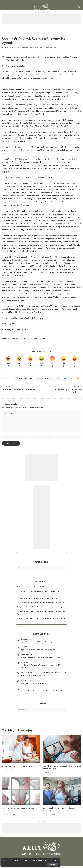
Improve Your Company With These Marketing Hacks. (39, 644)
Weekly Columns (51, 48)
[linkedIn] (65, 379)
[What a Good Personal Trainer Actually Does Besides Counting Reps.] (62, 793)
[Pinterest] (58, 379)
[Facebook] (24, 379)
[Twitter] (45, 379)
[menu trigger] (5, 7)
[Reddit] (71, 379)
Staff (6, 48)
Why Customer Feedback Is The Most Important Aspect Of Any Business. (41, 668)
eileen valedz (25, 656)
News (36, 48)
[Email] (78, 379)
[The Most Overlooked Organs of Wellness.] (21, 751)
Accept (26, 863)
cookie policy (27, 859)
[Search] (80, 7)
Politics (41, 48)
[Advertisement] (41, 19)
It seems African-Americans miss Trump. (34, 685)
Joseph (23, 664)
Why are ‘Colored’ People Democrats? (33, 677)
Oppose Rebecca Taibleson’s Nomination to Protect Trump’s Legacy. (42, 609)
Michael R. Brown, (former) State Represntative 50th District (42, 674)
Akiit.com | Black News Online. (50, 865)
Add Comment (27, 48)
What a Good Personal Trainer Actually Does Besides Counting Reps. (42, 605)
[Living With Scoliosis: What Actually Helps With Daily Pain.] (21, 793)
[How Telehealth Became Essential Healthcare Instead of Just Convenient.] (62, 751)
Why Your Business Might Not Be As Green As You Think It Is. (41, 659)
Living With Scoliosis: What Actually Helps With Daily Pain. (39, 600)
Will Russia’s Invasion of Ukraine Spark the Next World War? (41, 693)
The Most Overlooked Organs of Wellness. (33, 589)
